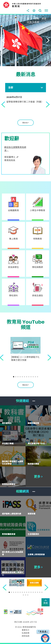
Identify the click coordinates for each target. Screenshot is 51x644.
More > (23, 123)
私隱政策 (26, 633)
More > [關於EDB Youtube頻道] (26, 385)
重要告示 (26, 630)
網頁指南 (26, 636)
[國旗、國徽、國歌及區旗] (26, 40)
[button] (3, 40)
